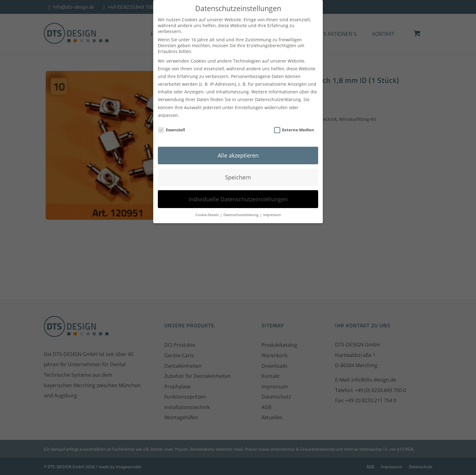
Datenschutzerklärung (278, 97)
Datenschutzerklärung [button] (241, 212)
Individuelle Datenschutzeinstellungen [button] (238, 196)
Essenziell (171, 127)
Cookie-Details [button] (207, 212)
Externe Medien (294, 127)
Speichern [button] (238, 174)
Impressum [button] (272, 212)
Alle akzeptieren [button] (238, 152)
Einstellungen (249, 104)
